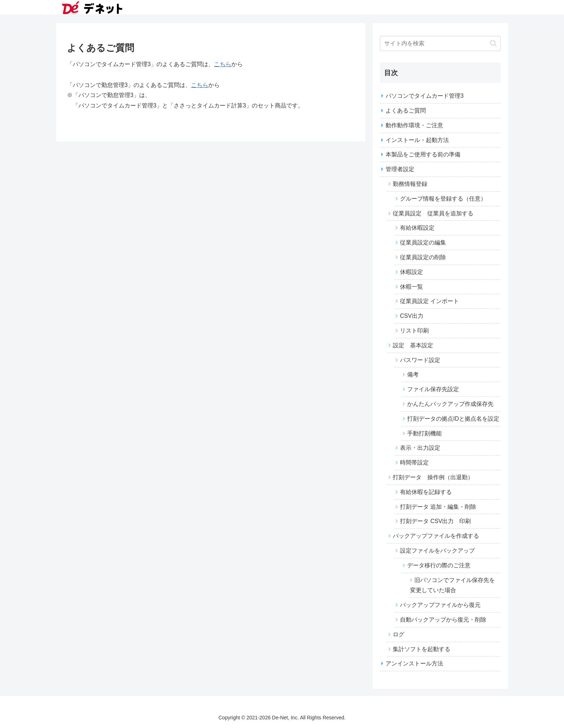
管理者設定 (400, 169)
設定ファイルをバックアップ (437, 551)
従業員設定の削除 (423, 257)
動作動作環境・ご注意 (414, 125)
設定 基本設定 (413, 345)
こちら (223, 64)
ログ (399, 634)
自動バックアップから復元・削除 (443, 620)
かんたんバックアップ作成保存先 (450, 404)
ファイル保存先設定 (433, 389)
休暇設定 (411, 272)
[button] (493, 43)
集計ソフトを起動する (422, 649)
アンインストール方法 (414, 663)
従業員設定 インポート (429, 301)
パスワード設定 (420, 360)
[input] (440, 44)
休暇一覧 (411, 287)
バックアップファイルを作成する (436, 536)
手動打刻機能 (424, 433)
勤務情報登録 (410, 184)
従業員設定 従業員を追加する (433, 213)
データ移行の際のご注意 (439, 565)
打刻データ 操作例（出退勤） (433, 477)
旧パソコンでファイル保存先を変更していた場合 (452, 585)
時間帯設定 (414, 463)
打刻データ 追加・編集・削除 (438, 507)
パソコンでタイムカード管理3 (425, 96)
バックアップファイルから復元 (440, 605)
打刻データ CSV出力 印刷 (435, 521)
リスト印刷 (414, 331)
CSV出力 (412, 316)
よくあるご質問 (406, 111)
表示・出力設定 (420, 448)
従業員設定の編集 (423, 242)
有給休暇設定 (417, 228)
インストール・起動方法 (417, 140)
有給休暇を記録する (426, 492)
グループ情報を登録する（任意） (443, 199)
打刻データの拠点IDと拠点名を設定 (453, 419)
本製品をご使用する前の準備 (423, 154)
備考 (413, 374)
